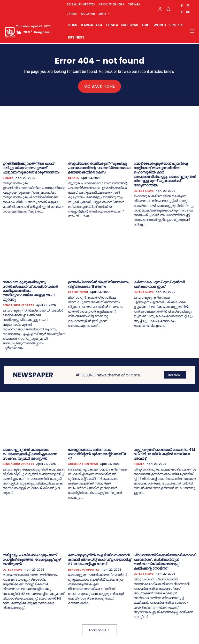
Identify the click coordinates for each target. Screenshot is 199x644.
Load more (99, 630)
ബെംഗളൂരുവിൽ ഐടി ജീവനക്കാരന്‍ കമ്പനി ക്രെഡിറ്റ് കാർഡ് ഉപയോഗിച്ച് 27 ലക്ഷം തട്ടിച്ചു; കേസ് (99, 559)
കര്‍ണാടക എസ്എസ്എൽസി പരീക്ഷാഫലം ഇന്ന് (159, 284)
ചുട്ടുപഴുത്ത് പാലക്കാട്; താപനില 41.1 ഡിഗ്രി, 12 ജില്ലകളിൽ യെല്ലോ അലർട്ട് (164, 454)
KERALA (8, 178)
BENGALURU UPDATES (18, 305)
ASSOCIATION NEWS (83, 464)
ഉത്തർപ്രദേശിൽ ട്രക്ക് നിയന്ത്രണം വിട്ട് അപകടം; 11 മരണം (99, 284)
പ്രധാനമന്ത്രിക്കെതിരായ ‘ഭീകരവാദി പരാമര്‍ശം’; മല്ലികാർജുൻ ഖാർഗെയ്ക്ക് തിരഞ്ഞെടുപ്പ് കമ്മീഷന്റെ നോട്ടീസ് (165, 562)
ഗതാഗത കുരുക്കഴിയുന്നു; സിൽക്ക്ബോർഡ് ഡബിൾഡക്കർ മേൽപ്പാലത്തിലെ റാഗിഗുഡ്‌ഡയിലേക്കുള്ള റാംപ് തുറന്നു (30, 290)
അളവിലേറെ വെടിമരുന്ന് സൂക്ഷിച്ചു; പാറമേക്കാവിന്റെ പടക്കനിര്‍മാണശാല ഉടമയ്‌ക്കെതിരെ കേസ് (99, 168)
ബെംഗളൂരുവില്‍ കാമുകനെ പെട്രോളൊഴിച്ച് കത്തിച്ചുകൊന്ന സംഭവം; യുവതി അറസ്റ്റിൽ (30, 454)
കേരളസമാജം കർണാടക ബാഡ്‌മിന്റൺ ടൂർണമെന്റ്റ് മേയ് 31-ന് (98, 454)
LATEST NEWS (144, 191)
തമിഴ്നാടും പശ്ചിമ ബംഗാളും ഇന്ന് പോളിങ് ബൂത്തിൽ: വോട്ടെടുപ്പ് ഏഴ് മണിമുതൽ (32, 559)
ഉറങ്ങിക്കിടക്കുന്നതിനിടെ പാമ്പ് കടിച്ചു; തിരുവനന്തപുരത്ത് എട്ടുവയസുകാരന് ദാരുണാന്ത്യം (31, 168)
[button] (169, 9)
